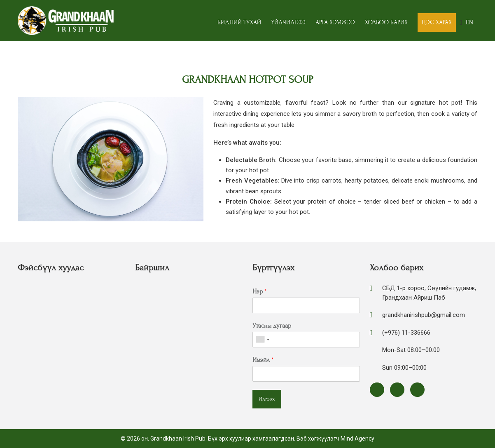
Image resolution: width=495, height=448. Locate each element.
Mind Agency (357, 439)
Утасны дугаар (272, 326)
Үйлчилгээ (288, 22)
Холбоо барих (386, 22)
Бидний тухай (239, 22)
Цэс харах (437, 22)
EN (469, 22)
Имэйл (263, 360)
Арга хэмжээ (335, 22)
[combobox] (262, 340)
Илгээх (267, 399)
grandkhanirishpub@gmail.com (424, 315)
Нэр (259, 291)
